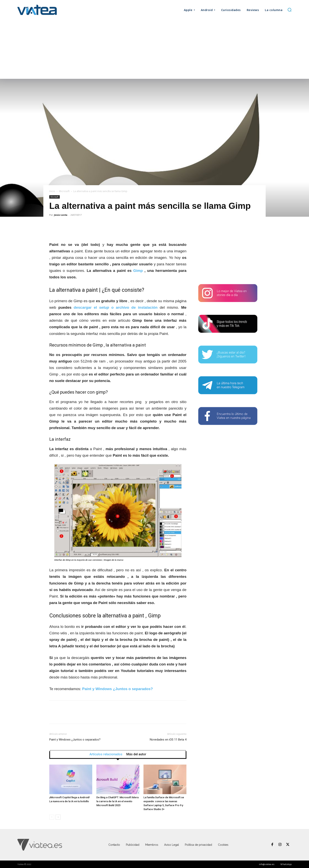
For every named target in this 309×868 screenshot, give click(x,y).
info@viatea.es (267, 864)
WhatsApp (286, 864)
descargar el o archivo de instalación (116, 307)
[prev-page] (52, 817)
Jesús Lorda (61, 215)
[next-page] (58, 817)
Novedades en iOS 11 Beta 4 (168, 740)
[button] (289, 10)
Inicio (52, 191)
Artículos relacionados (106, 754)
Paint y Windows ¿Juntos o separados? (75, 740)
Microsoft (64, 191)
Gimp (138, 271)
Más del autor (136, 754)
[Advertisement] (154, 49)
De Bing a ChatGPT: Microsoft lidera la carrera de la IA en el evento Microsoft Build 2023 (117, 801)
